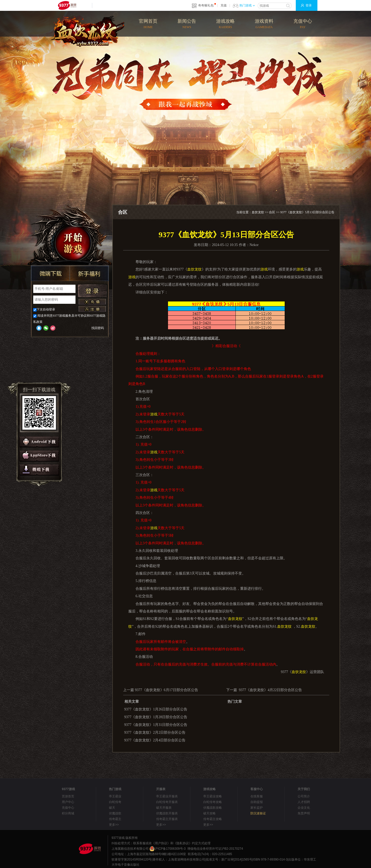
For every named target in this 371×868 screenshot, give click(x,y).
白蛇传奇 (115, 802)
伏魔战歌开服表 (167, 813)
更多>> (114, 825)
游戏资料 (264, 24)
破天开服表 (164, 808)
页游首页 (68, 796)
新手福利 (89, 273)
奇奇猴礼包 (206, 5)
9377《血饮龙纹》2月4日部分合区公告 (155, 740)
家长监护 (257, 808)
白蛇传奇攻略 (213, 802)
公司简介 (304, 796)
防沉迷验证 (258, 813)
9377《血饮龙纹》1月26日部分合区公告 (156, 709)
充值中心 (303, 24)
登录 (309, 5)
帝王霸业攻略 (213, 796)
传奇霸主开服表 (167, 819)
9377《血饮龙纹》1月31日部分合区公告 (156, 725)
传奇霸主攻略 (213, 819)
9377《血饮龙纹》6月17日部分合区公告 (167, 690)
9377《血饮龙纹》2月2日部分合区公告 (155, 732)
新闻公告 (187, 24)
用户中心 (68, 802)
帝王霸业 (115, 796)
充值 (224, 5)
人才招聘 (304, 802)
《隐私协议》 (183, 843)
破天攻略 (209, 813)
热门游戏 (247, 5)
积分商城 (68, 813)
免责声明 (304, 813)
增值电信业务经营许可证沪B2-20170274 (215, 849)
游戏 (264, 269)
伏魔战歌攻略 (213, 808)
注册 (92, 309)
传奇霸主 (115, 819)
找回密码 (98, 328)
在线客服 (257, 796)
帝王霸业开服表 (167, 796)
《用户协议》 (161, 843)
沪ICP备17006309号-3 (167, 849)
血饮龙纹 (258, 212)
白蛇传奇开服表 (167, 802)
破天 (112, 808)
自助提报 (257, 802)
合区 (272, 212)
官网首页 (148, 24)
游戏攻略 (225, 24)
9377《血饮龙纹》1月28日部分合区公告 (156, 717)
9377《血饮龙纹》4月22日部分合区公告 (270, 690)
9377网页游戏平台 (67, 5)
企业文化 (304, 808)
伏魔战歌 (115, 813)
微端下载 (50, 273)
